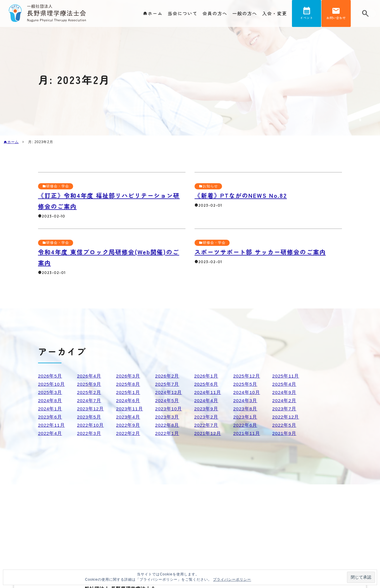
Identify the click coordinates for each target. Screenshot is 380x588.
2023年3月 (167, 417)
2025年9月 (89, 384)
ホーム (155, 13)
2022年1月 (167, 433)
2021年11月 (247, 433)
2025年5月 (245, 384)
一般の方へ (245, 13)
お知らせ (210, 186)
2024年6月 (128, 401)
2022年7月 (207, 425)
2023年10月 (169, 409)
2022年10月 (91, 425)
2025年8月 (128, 384)
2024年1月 (50, 409)
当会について (183, 13)
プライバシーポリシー (232, 580)
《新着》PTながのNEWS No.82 (243, 195)
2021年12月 (208, 433)
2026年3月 (128, 376)
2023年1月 (245, 417)
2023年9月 (207, 409)
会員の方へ (215, 13)
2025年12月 (247, 376)
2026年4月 (89, 376)
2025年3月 (50, 392)
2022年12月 (286, 417)
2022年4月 (50, 433)
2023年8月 (245, 409)
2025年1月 (128, 392)
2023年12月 (91, 409)
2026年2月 (167, 376)
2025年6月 (207, 384)
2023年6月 (50, 417)
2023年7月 (285, 409)
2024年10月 (247, 392)
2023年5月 (89, 417)
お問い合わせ (336, 19)
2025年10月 (52, 384)
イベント (307, 19)
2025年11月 (286, 376)
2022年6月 (245, 425)
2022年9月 (128, 425)
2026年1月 (207, 376)
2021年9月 (285, 433)
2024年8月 (50, 401)
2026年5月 (50, 376)
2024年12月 (169, 392)
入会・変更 (275, 13)
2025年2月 (89, 392)
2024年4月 (207, 401)
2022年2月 (128, 433)
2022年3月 (89, 433)
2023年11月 (130, 409)
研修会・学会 (58, 186)
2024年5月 (167, 401)
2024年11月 (208, 392)
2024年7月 (89, 401)
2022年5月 (285, 425)
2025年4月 (285, 384)
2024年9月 (285, 392)
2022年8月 (167, 425)
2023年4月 (128, 417)
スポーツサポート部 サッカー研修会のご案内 (263, 252)
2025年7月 (167, 384)
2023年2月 (207, 417)
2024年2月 (285, 401)
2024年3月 (245, 401)
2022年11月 (52, 425)
